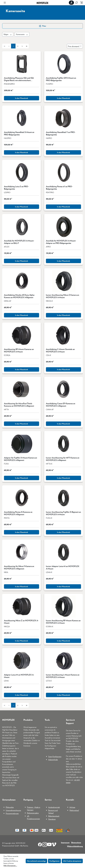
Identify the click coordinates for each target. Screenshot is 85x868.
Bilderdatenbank (54, 816)
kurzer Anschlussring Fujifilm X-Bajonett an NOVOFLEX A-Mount (63, 513)
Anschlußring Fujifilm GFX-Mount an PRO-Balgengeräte (61, 79)
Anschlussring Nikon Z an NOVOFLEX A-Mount (21, 622)
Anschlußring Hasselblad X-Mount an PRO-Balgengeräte (19, 133)
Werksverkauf (74, 810)
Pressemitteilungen (12, 813)
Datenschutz (76, 842)
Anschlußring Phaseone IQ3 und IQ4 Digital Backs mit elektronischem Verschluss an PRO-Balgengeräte (19, 79)
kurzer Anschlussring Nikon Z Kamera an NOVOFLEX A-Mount (62, 296)
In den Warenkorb (22, 98)
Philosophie (10, 807)
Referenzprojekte (33, 813)
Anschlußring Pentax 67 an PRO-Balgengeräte (59, 188)
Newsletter (52, 819)
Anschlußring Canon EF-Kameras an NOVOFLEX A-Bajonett (61, 405)
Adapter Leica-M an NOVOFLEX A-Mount (19, 676)
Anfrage (72, 807)
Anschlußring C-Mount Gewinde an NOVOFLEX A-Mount (60, 350)
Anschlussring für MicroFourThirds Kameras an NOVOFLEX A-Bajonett (19, 405)
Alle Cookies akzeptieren (72, 861)
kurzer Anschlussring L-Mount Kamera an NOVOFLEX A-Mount (63, 676)
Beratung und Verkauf (53, 812)
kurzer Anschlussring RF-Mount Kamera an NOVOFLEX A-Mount (63, 622)
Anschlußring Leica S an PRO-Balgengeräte (16, 188)
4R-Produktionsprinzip (33, 817)
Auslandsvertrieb (54, 807)
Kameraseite (22, 34)
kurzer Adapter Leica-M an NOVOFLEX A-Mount (63, 567)
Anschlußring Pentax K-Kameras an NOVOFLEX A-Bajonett (18, 513)
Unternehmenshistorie (13, 810)
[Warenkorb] (81, 3)
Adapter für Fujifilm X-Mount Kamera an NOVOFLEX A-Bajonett (20, 459)
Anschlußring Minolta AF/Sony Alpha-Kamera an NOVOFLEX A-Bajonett (19, 296)
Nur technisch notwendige (36, 861)
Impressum (65, 842)
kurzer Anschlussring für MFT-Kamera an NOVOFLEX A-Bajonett (63, 459)
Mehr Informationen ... (10, 865)
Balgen (8, 34)
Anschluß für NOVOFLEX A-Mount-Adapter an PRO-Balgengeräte (61, 242)
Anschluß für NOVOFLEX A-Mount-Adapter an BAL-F (19, 242)
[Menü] (5, 3)
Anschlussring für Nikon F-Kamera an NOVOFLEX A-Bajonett (19, 567)
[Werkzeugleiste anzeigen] (71, 3)
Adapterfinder (53, 760)
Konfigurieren (54, 861)
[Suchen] (76, 3)
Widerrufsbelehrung (75, 846)
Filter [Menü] (42, 26)
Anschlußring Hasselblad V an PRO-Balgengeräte (61, 133)
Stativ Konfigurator (55, 756)
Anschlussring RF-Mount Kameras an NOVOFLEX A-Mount (19, 350)
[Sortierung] (75, 46)
